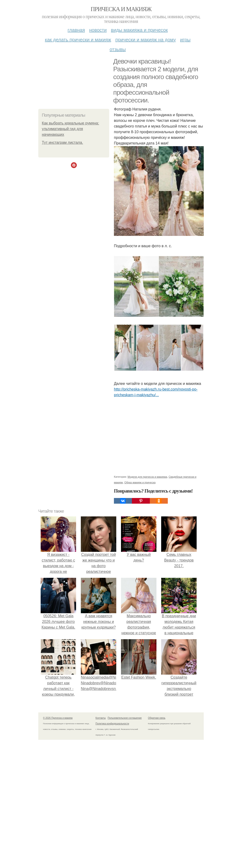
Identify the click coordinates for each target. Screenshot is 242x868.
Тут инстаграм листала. (63, 143)
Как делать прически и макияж (78, 40)
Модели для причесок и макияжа (147, 477)
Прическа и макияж (121, 9)
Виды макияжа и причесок (139, 30)
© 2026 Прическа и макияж (58, 718)
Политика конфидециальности (112, 724)
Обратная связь (157, 718)
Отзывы (118, 49)
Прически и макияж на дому (146, 40)
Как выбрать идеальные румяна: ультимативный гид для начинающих (70, 129)
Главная (76, 30)
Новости (98, 30)
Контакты (101, 718)
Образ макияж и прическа (140, 482)
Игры (185, 40)
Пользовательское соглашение (125, 718)
